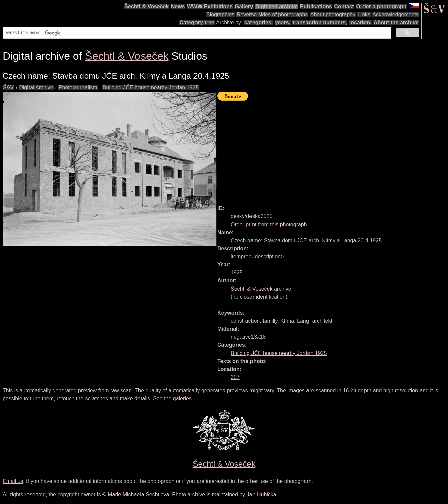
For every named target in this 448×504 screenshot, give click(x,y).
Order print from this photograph (269, 224)
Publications (316, 7)
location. (360, 23)
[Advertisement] (333, 150)
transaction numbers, (320, 23)
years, (283, 23)
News (178, 7)
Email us (13, 481)
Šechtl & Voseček (147, 7)
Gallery (244, 7)
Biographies (220, 15)
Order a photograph (381, 7)
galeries (182, 399)
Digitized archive (276, 7)
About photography (333, 15)
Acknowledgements (396, 15)
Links (364, 15)
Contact (344, 7)
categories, (259, 23)
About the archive (396, 23)
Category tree (197, 23)
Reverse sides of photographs (272, 15)
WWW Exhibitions (210, 7)
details (142, 399)
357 (235, 377)
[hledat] (196, 33)
